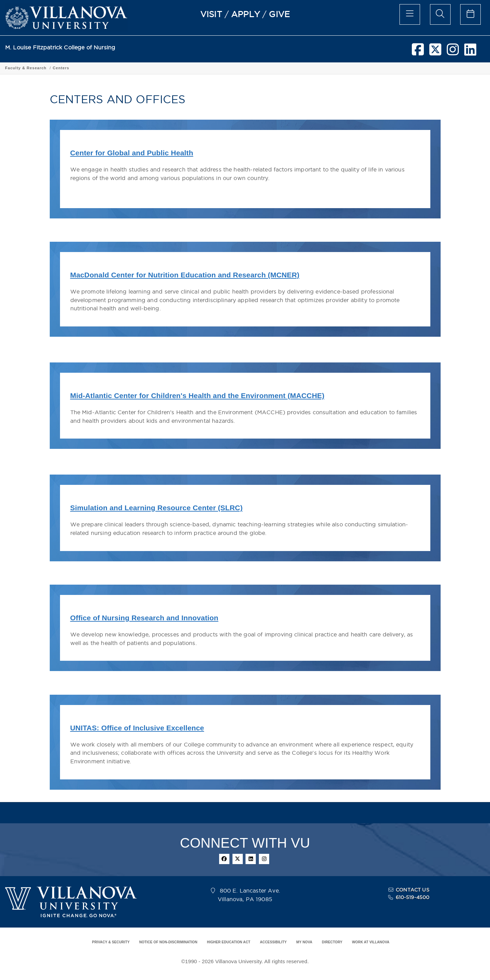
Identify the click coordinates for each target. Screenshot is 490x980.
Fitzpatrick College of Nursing (37, 68)
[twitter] (435, 52)
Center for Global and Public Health (132, 153)
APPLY (246, 14)
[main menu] (410, 14)
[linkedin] (470, 52)
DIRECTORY (332, 942)
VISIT (211, 14)
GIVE (279, 14)
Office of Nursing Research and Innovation (144, 618)
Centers (131, 68)
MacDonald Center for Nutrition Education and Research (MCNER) (185, 275)
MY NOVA (304, 942)
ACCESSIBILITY (273, 942)
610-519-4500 (413, 897)
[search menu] (440, 14)
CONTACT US (413, 890)
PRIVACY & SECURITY (111, 942)
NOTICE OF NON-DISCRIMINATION (168, 942)
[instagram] (453, 52)
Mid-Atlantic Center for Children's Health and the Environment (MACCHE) (198, 396)
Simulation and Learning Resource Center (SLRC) (157, 508)
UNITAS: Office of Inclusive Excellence (137, 728)
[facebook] (418, 52)
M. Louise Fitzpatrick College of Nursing (60, 47)
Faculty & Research (96, 68)
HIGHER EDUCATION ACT (229, 942)
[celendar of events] (470, 14)
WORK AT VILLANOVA (371, 942)
